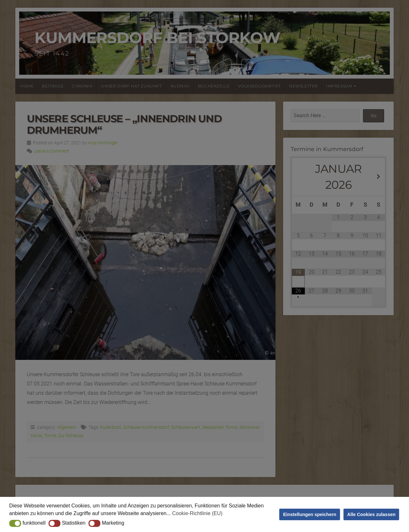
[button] (15, 523)
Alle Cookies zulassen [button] (371, 514)
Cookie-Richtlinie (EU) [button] (197, 513)
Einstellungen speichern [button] (310, 514)
